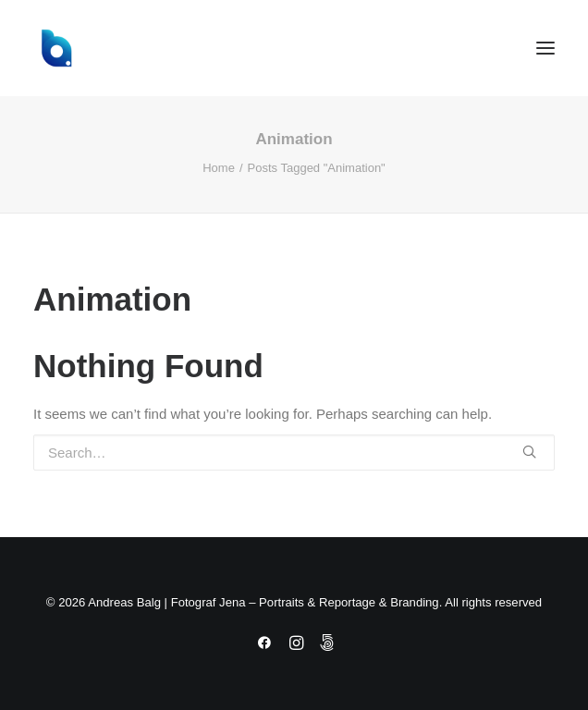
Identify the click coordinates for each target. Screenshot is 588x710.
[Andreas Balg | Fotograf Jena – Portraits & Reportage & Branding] (294, 48)
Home (219, 168)
